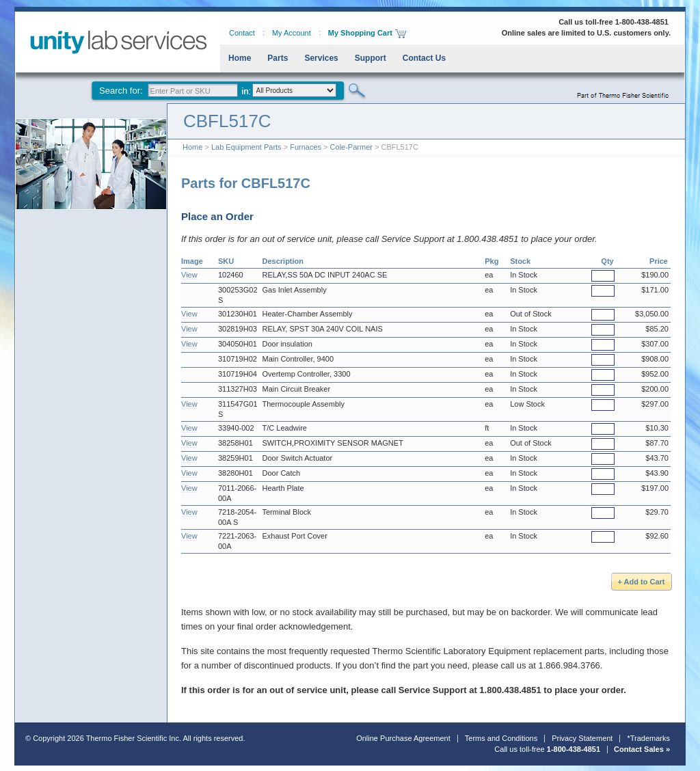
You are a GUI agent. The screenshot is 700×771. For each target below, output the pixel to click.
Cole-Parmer (351, 147)
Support (371, 58)
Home (240, 58)
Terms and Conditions (501, 738)
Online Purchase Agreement (403, 738)
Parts (278, 58)
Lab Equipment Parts (246, 147)
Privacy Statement (582, 738)
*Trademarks (648, 738)
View (189, 275)
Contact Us (424, 58)
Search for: (121, 91)
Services (321, 58)
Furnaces (306, 147)
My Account (292, 33)
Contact (242, 33)
